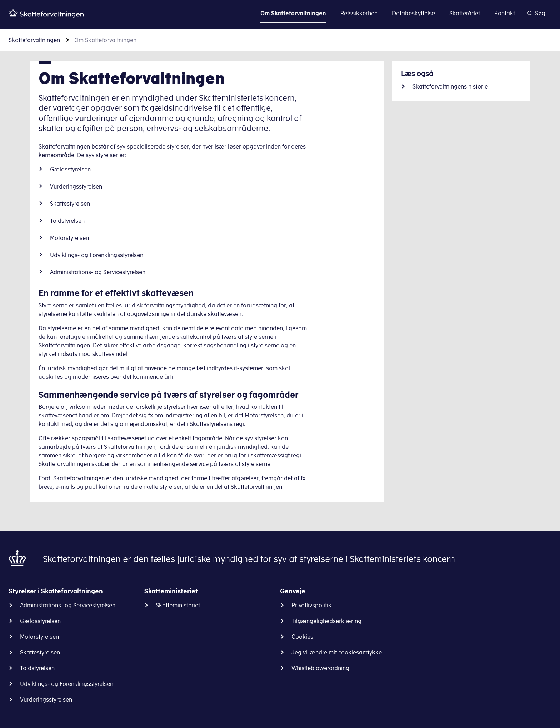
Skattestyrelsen (70, 204)
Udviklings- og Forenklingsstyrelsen (97, 255)
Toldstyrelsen (67, 221)
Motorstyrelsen (69, 238)
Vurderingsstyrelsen (76, 186)
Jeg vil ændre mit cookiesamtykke (337, 652)
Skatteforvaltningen (34, 40)
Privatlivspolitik (311, 605)
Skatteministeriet (178, 605)
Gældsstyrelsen (70, 169)
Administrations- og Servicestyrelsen (98, 272)
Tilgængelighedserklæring (326, 621)
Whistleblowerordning (320, 668)
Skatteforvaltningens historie (450, 86)
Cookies (302, 637)
